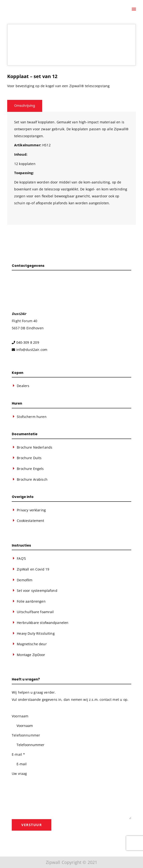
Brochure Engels (30, 469)
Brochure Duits (29, 458)
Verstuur (32, 825)
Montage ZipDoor (31, 655)
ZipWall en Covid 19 (33, 569)
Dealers (23, 386)
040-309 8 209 (28, 342)
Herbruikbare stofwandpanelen (43, 623)
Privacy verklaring (31, 510)
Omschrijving (25, 106)
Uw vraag (19, 774)
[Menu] (134, 9)
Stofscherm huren (32, 417)
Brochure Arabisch (32, 479)
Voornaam (20, 716)
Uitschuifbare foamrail (35, 612)
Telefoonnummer (26, 735)
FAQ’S (21, 558)
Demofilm (25, 580)
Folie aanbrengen (31, 601)
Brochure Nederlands (35, 447)
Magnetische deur (32, 644)
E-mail (18, 754)
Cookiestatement (30, 521)
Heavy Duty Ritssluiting (36, 633)
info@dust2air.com (32, 350)
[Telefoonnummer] (71, 745)
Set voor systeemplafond (37, 591)
